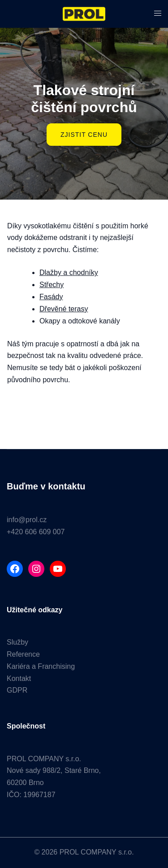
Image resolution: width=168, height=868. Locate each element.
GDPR (17, 690)
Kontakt (19, 678)
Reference (23, 654)
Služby (17, 642)
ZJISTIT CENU (84, 135)
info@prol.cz (27, 520)
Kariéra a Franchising (41, 666)
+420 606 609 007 (36, 532)
